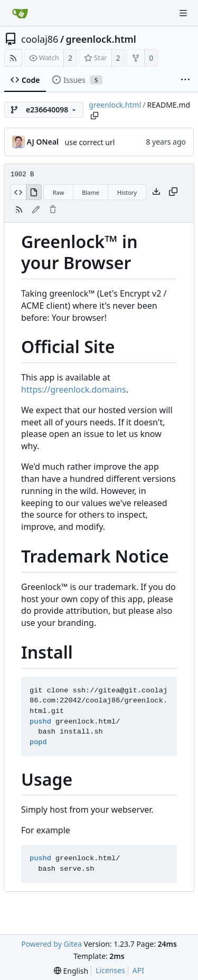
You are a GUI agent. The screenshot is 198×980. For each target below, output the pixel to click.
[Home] (20, 13)
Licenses (110, 970)
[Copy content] (173, 192)
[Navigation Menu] (183, 13)
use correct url (90, 142)
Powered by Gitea (51, 944)
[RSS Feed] (13, 58)
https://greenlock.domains (74, 389)
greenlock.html (101, 39)
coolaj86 (40, 39)
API (138, 970)
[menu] (71, 971)
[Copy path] (95, 116)
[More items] (185, 80)
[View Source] (18, 192)
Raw (59, 192)
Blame (91, 192)
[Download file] (156, 192)
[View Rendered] (34, 192)
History (127, 192)
